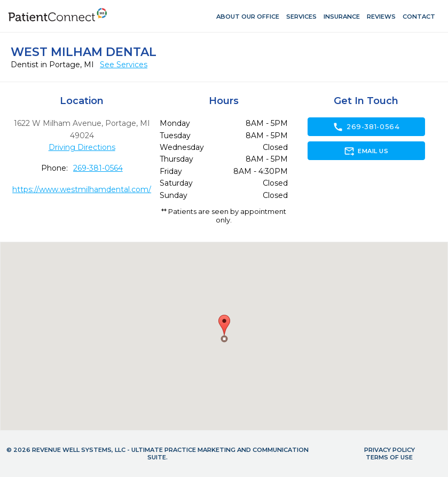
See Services (124, 65)
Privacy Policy (390, 450)
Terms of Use (389, 457)
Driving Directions (82, 147)
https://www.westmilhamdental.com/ (82, 189)
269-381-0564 (98, 168)
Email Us (366, 151)
